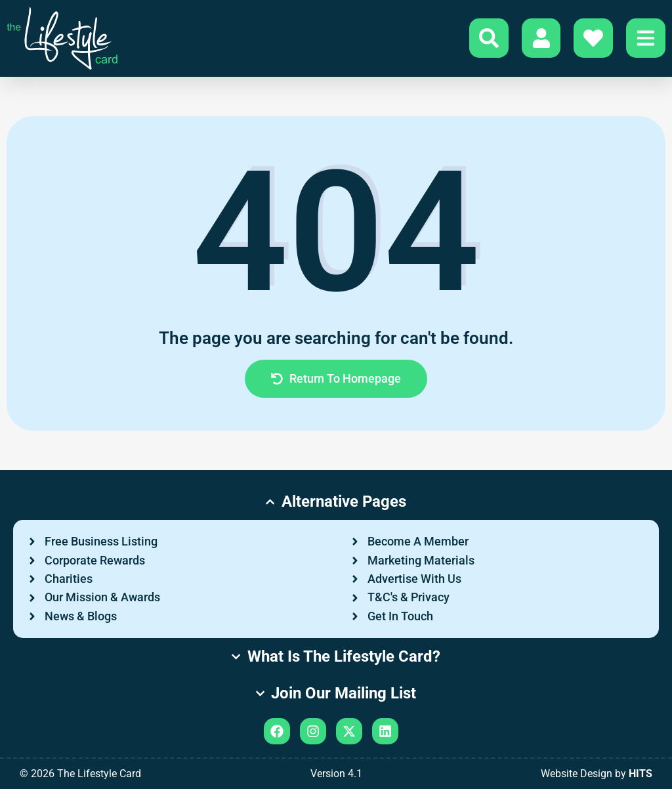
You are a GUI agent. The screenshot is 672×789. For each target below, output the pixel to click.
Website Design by (597, 774)
